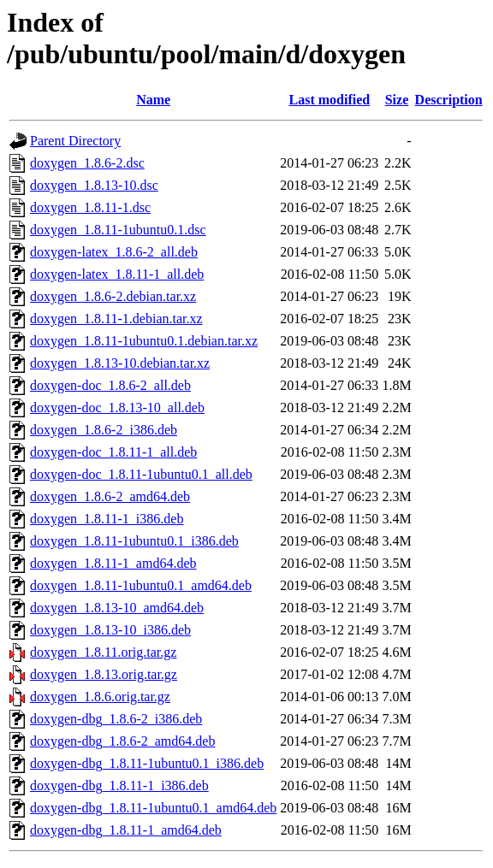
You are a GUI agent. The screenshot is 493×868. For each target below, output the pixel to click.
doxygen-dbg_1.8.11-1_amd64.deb (126, 830)
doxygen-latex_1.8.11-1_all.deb (117, 274)
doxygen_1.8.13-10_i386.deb (110, 630)
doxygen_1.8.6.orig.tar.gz (100, 697)
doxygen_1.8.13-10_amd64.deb (117, 608)
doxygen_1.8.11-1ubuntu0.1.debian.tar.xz (144, 341)
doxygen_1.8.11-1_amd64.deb (113, 563)
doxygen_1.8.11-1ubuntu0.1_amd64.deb (141, 585)
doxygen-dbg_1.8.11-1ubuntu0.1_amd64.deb (153, 808)
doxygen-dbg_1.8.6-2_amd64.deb (122, 741)
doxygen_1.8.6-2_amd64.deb (110, 496)
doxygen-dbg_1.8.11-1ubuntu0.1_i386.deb (147, 763)
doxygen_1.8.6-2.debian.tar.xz (113, 296)
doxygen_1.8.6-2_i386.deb (104, 430)
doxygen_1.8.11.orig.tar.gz (103, 652)
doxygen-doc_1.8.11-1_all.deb (113, 452)
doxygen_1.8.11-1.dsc (90, 207)
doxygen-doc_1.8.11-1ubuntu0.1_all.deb (141, 474)
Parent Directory (75, 141)
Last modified (329, 100)
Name (153, 100)
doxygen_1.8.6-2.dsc (87, 163)
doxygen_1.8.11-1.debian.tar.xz (116, 319)
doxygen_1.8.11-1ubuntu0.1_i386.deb (134, 541)
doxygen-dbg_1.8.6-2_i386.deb (116, 719)
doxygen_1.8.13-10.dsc (94, 185)
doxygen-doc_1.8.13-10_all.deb (117, 407)
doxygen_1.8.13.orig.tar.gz (104, 674)
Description (449, 100)
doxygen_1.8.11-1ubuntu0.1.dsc (118, 230)
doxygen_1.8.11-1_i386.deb (107, 519)
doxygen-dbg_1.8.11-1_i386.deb (119, 785)
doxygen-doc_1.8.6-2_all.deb (110, 385)
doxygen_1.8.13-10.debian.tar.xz (120, 363)
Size (397, 100)
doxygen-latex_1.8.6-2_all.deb (114, 252)
